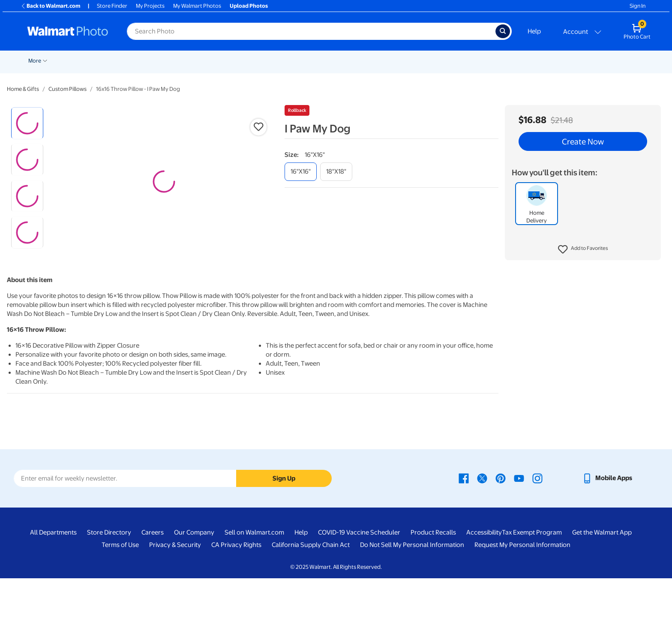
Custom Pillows (67, 89)
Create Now (583, 141)
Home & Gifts (23, 89)
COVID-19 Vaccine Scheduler (359, 598)
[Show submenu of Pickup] (116, 60)
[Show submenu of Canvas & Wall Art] (296, 60)
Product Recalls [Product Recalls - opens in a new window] (433, 598)
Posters (226, 61)
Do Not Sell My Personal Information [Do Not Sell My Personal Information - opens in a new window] (412, 610)
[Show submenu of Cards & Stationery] (205, 60)
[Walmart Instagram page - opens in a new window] (537, 543)
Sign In (637, 6)
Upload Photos (249, 6)
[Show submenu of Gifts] (404, 60)
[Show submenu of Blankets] (331, 60)
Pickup (103, 61)
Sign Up (284, 543)
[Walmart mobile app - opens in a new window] (607, 543)
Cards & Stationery (178, 61)
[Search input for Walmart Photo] (311, 31)
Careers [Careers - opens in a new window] (153, 598)
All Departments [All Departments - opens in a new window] (53, 598)
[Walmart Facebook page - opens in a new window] (464, 543)
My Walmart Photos (197, 6)
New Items (72, 61)
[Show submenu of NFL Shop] (521, 60)
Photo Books (358, 61)
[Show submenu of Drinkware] (483, 60)
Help (534, 31)
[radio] (27, 123)
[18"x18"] (336, 172)
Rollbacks (37, 61)
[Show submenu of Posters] (239, 60)
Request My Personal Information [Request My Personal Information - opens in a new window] (522, 610)
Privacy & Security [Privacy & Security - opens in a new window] (175, 610)
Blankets (317, 61)
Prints (134, 61)
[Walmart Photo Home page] (68, 31)
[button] (583, 249)
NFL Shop (505, 61)
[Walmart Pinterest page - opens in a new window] (501, 543)
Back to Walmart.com (50, 6)
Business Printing (553, 61)
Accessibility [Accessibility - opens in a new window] (484, 598)
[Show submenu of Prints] (145, 60)
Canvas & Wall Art (271, 61)
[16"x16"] (301, 172)
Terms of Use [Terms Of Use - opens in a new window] (120, 610)
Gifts (394, 61)
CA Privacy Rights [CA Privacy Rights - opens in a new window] (236, 610)
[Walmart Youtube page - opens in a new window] (519, 543)
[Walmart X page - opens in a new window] (482, 543)
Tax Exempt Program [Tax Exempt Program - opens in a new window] (532, 598)
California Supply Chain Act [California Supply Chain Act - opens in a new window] (311, 610)
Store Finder (112, 6)
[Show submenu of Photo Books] (378, 60)
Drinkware (466, 61)
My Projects (150, 6)
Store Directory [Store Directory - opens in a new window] (109, 598)
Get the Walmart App (602, 598)
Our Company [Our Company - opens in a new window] (194, 598)
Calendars (427, 61)
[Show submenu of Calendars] (443, 60)
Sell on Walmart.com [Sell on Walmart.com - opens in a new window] (254, 598)
